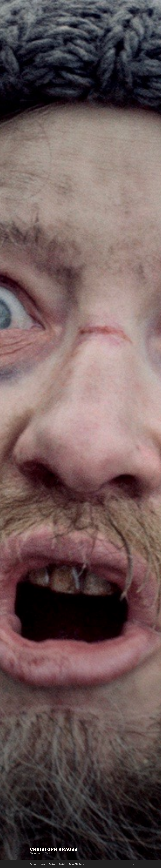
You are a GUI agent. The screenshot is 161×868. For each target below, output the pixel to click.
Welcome (33, 864)
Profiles (52, 864)
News (43, 864)
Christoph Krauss (54, 849)
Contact (62, 864)
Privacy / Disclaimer (77, 864)
